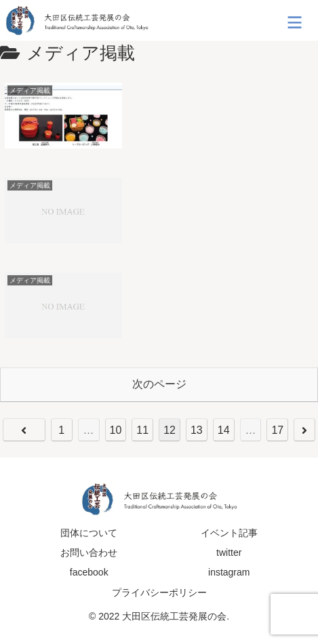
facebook (89, 572)
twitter (229, 552)
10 (116, 430)
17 (277, 430)
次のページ (159, 384)
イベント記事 (229, 533)
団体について (89, 533)
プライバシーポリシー (159, 592)
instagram (229, 572)
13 (197, 430)
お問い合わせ (89, 552)
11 (142, 430)
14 (224, 430)
